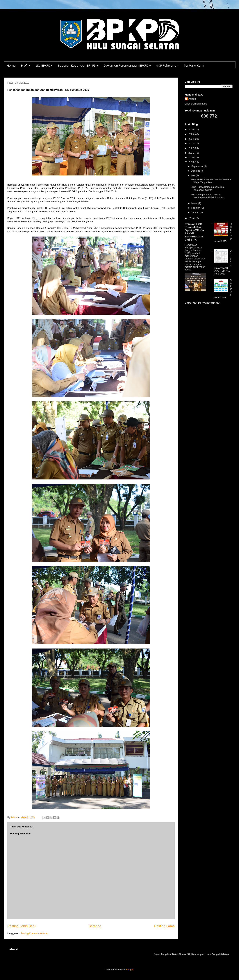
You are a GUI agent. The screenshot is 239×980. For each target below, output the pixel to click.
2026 (191, 130)
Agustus (196, 171)
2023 (191, 143)
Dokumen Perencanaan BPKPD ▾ (127, 66)
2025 (191, 134)
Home (11, 66)
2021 (191, 153)
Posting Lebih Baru (22, 926)
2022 (191, 148)
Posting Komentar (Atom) (34, 933)
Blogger (129, 969)
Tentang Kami (194, 66)
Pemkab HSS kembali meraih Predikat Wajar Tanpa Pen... (211, 181)
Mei (194, 175)
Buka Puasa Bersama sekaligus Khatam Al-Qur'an (208, 188)
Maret (195, 203)
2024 (191, 139)
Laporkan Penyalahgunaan (203, 303)
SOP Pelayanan (167, 66)
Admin (192, 99)
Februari (196, 208)
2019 (191, 162)
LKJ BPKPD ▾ (44, 66)
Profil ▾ (26, 66)
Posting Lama (164, 926)
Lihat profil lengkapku (196, 104)
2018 (191, 218)
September (198, 166)
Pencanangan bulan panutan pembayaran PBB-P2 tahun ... (208, 196)
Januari (196, 212)
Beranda (95, 926)
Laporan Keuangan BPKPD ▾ (78, 66)
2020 (191, 157)
